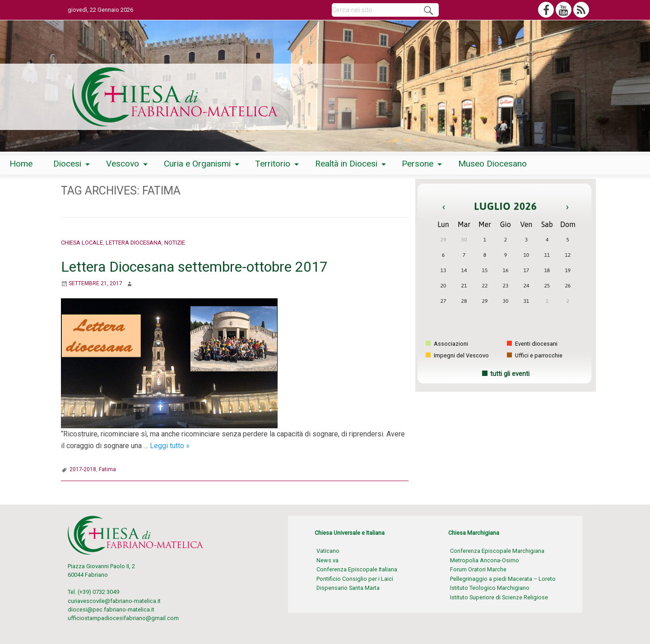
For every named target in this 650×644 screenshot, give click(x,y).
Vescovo (123, 164)
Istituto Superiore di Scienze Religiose (499, 597)
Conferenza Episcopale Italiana (357, 569)
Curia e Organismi (197, 164)
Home (21, 164)
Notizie (175, 243)
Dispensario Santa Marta (348, 588)
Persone (418, 164)
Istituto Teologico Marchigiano (490, 588)
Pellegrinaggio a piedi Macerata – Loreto (503, 579)
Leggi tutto (170, 446)
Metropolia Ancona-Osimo (485, 560)
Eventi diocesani (532, 344)
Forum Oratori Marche (478, 569)
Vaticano (328, 551)
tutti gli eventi (510, 374)
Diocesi (67, 164)
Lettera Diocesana (134, 243)
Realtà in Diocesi (346, 164)
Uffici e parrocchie (535, 355)
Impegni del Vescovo (457, 355)
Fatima (107, 469)
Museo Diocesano (492, 164)
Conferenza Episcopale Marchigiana (497, 551)
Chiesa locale (82, 243)
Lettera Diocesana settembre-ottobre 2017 (194, 267)
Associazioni (447, 344)
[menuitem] (21, 164)
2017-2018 (83, 469)
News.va (327, 560)
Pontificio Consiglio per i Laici (355, 579)
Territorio (273, 164)
